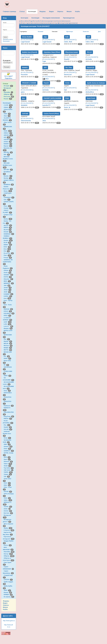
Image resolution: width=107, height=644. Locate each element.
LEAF (8, 322)
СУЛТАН (8, 580)
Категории (24, 18)
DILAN (8, 230)
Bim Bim (8, 170)
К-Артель (9, 530)
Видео (5, 603)
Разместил (86, 32)
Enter (7, 247)
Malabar (8, 328)
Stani (7, 459)
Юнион (8, 592)
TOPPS (8, 472)
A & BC (8, 105)
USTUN (8, 492)
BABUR (8, 144)
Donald (8, 232)
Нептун (8, 554)
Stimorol (8, 461)
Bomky (8, 178)
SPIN (7, 457)
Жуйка (8, 528)
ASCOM (8, 139)
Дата (99, 32)
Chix (7, 200)
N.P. (7, 356)
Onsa (7, 391)
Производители (69, 18)
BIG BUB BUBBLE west (8, 165)
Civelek (8, 208)
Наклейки (8, 92)
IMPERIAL (9, 283)
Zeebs (7, 509)
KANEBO (8, 294)
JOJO (7, 292)
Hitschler (8, 279)
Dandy (8, 219)
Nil (6, 365)
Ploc (7, 425)
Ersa (7, 249)
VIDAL (8, 500)
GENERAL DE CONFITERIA (8, 262)
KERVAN (8, 309)
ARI (7, 137)
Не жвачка (9, 597)
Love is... (8, 326)
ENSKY (8, 245)
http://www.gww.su (9, 621)
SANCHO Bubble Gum (7, 434)
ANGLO (8, 133)
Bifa (7, 154)
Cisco (7, 206)
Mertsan (8, 346)
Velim (7, 498)
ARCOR (8, 135)
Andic (8, 131)
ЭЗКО (7, 590)
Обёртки (8, 94)
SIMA (7, 444)
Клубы (5, 609)
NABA (8, 358)
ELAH (7, 242)
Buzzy (8, 191)
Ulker (7, 485)
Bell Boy (8, 152)
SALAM (8, 429)
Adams (8, 107)
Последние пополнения (51, 18)
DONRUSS (9, 234)
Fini (7, 251)
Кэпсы (8, 545)
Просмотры (70, 32)
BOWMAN (9, 185)
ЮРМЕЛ (8, 595)
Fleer (8, 255)
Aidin (7, 114)
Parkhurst (9, 406)
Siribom (8, 447)
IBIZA (7, 281)
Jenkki (8, 288)
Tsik (7, 476)
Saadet (8, 427)
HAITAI (8, 277)
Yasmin (8, 507)
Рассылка (9, 97)
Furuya (8, 258)
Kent (7, 298)
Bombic (8, 176)
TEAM (7, 466)
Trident (8, 474)
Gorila (8, 273)
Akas (7, 116)
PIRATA (8, 419)
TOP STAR (9, 470)
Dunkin (8, 240)
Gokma (8, 270)
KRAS (7, 315)
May (7, 339)
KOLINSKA (9, 313)
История (8, 86)
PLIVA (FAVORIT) (27, 40)
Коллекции (7, 103)
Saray (7, 438)
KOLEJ (8, 311)
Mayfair (8, 341)
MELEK (8, 343)
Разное (8, 99)
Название (41, 32)
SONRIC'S (9, 451)
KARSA (8, 296)
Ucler (7, 483)
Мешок (5, 607)
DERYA (8, 227)
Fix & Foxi (9, 253)
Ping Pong (9, 416)
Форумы (6, 601)
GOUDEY (8, 275)
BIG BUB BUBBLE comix (8, 159)
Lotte (8, 324)
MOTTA (8, 350)
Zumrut (8, 511)
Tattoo (8, 464)
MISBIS (8, 348)
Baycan (8, 146)
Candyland (9, 197)
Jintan (8, 290)
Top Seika (9, 468)
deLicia (8, 225)
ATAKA (8, 142)
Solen (7, 449)
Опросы (6, 605)
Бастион (8, 513)
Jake (7, 285)
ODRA (8, 376)
